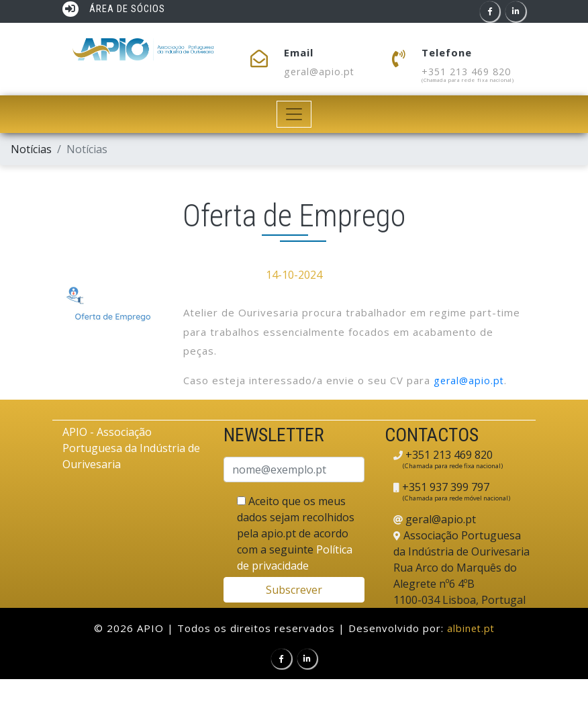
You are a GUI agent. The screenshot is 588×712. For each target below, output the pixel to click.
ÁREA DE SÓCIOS (114, 9)
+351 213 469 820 (470, 72)
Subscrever (294, 590)
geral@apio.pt (321, 72)
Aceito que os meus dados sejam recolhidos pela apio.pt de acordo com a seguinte (296, 533)
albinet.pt (471, 628)
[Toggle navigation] (294, 115)
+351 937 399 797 (444, 487)
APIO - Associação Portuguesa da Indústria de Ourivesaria (131, 449)
